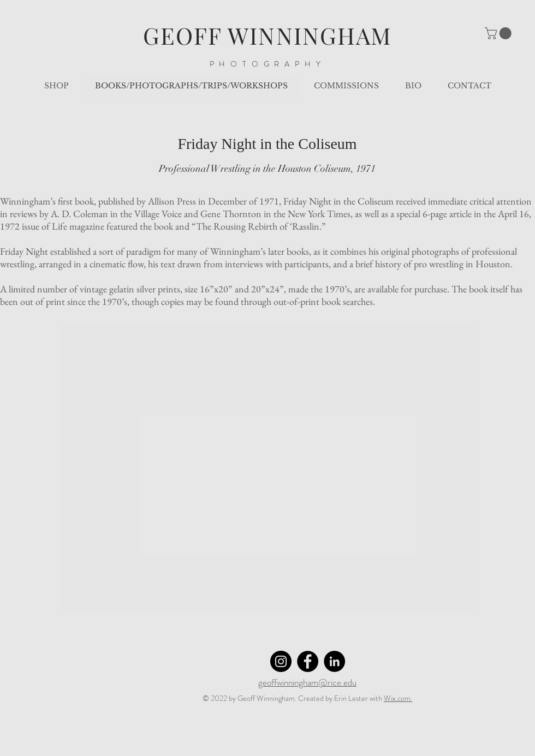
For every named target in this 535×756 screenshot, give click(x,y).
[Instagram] (281, 661)
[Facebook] (308, 661)
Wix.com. (398, 698)
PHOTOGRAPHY (268, 64)
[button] (500, 33)
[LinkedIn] (334, 661)
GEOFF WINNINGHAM (268, 35)
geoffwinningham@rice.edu (307, 682)
